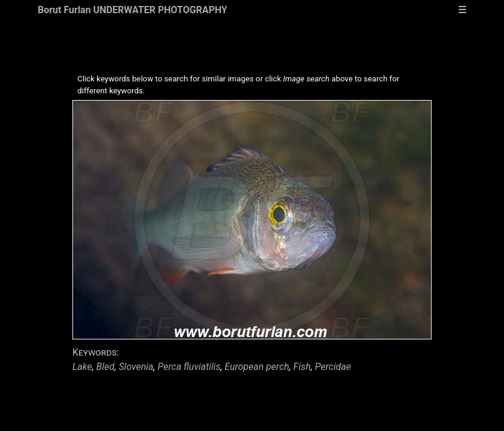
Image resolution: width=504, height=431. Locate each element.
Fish (302, 367)
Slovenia (136, 367)
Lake (82, 367)
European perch (257, 367)
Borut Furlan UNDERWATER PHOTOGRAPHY (133, 10)
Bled (105, 367)
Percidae (333, 367)
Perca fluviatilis (189, 367)
